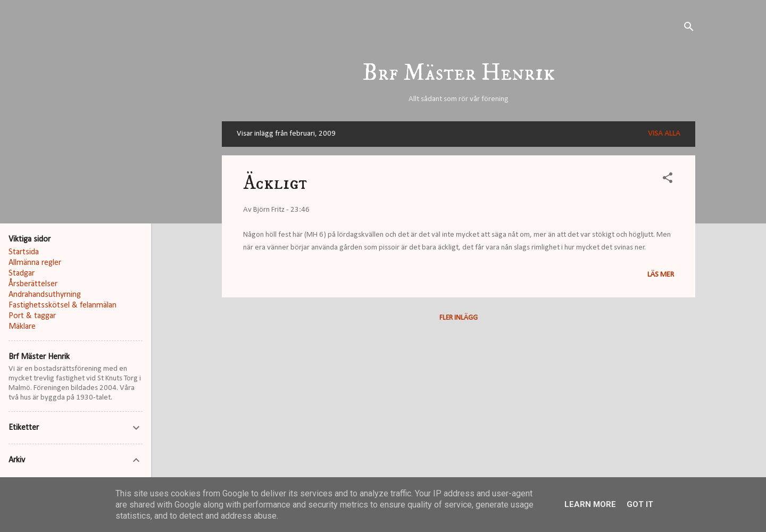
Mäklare (22, 327)
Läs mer (661, 275)
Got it (640, 504)
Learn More (590, 504)
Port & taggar (32, 316)
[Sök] (689, 29)
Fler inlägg (459, 318)
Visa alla (664, 134)
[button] (668, 180)
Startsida (24, 252)
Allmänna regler (35, 263)
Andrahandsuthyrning (45, 295)
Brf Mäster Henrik (459, 73)
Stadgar (22, 273)
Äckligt (275, 183)
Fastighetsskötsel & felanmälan (63, 305)
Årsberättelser (33, 284)
